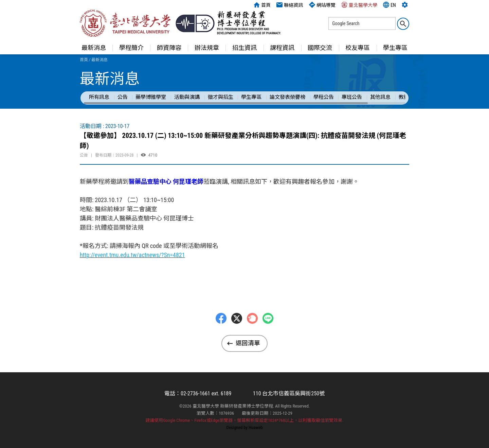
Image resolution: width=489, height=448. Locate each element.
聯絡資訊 (290, 5)
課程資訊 (282, 48)
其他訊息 (380, 97)
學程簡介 (131, 48)
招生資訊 (244, 48)
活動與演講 (187, 97)
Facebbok (221, 331)
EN (390, 5)
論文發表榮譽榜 (287, 97)
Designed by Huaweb (245, 427)
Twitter (237, 331)
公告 (123, 97)
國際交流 (320, 48)
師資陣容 (169, 48)
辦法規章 (207, 48)
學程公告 (324, 97)
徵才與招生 (221, 97)
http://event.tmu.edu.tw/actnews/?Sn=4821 (132, 255)
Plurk (252, 331)
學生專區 (395, 48)
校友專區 (358, 48)
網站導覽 (322, 5)
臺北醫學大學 (359, 5)
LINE (268, 331)
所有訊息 (99, 97)
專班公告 (352, 97)
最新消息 (94, 48)
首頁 (262, 5)
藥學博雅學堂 (151, 97)
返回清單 (248, 343)
